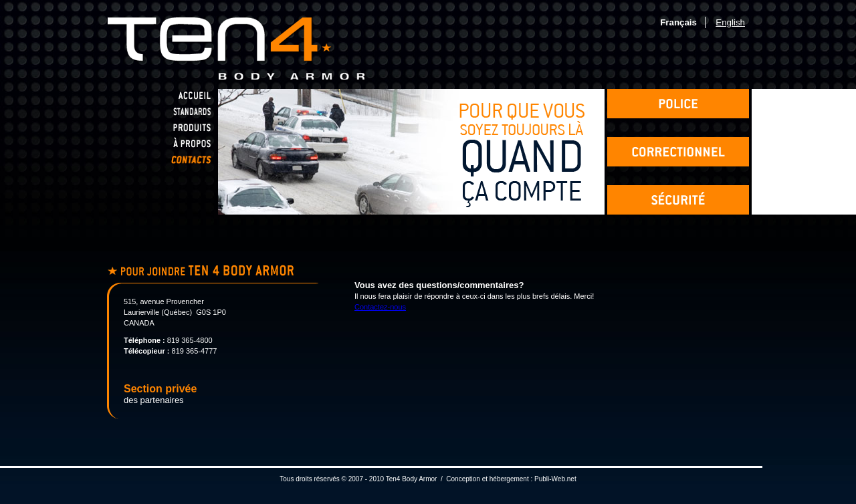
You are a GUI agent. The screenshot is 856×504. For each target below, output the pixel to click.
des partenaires (160, 395)
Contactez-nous (380, 307)
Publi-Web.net (555, 479)
